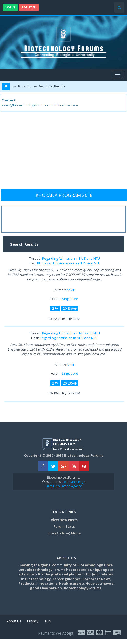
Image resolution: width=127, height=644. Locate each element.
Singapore (70, 299)
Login (10, 7)
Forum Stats (64, 526)
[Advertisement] (63, 153)
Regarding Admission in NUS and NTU (71, 258)
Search (43, 86)
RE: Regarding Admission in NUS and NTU (69, 263)
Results (59, 86)
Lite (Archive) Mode (64, 533)
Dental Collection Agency (64, 486)
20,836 (70, 308)
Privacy (33, 621)
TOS (48, 621)
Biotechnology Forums (25, 86)
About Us (14, 621)
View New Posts (64, 520)
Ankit (70, 290)
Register (29, 7)
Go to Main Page (73, 482)
